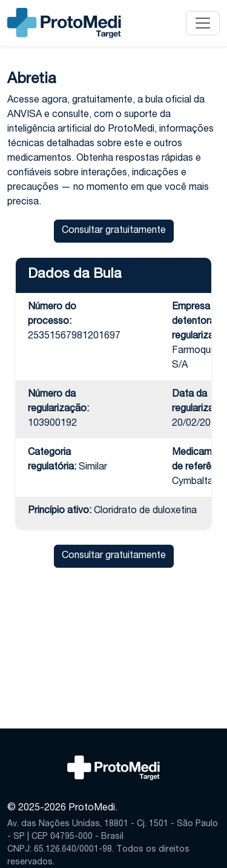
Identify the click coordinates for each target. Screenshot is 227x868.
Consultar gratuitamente (114, 231)
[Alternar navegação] (203, 23)
